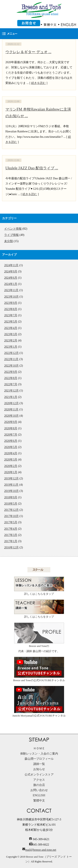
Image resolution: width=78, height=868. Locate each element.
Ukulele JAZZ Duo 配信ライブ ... (32, 168)
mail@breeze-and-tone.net (41, 850)
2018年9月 (11, 497)
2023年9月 (11, 303)
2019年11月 (11, 485)
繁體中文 (39, 801)
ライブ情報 (11, 235)
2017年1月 (11, 541)
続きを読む (38, 83)
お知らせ (39, 769)
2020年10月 (11, 416)
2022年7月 (11, 384)
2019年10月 (11, 491)
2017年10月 (11, 516)
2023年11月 (11, 290)
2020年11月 (11, 409)
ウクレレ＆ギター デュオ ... (28, 52)
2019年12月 (11, 478)
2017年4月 (11, 529)
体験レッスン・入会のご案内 (39, 754)
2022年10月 (11, 366)
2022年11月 (11, 359)
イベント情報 (13, 229)
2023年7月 (11, 315)
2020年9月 (11, 422)
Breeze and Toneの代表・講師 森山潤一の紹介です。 (39, 638)
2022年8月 (11, 378)
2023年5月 (11, 322)
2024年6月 (11, 278)
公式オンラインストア (39, 775)
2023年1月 (11, 347)
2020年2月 (11, 466)
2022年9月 (11, 372)
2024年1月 (11, 284)
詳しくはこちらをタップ (39, 586)
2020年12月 (11, 403)
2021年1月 (11, 397)
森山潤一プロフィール (39, 759)
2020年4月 (11, 453)
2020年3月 (11, 460)
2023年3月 (11, 334)
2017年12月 (11, 510)
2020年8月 (11, 428)
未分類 (9, 241)
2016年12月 (11, 547)
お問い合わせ (39, 790)
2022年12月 (11, 353)
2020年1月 (11, 472)
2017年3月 (11, 535)
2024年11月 (11, 265)
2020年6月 (11, 441)
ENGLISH (39, 795)
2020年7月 (11, 435)
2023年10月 (11, 297)
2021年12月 (11, 391)
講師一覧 (39, 764)
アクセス (39, 780)
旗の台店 (39, 785)
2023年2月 (11, 340)
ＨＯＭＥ (39, 748)
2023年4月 (11, 328)
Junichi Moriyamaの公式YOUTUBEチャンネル (39, 702)
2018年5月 (11, 504)
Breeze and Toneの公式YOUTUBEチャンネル (39, 669)
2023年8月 (11, 309)
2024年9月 (11, 271)
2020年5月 (11, 447)
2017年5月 (11, 522)
